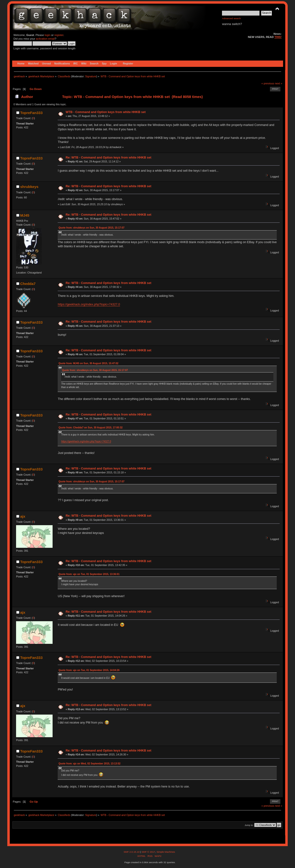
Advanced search (231, 18)
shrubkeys (29, 187)
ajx (23, 516)
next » (279, 83)
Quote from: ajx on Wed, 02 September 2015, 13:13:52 (89, 764)
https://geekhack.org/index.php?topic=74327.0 (89, 304)
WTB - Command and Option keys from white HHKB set (106, 112)
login (48, 35)
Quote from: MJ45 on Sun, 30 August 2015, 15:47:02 (88, 363)
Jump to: (249, 825)
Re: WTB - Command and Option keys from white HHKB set (109, 158)
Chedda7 (28, 284)
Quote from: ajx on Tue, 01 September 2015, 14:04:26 (89, 670)
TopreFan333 (31, 113)
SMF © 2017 (148, 852)
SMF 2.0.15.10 (132, 852)
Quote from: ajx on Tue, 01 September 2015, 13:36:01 (89, 574)
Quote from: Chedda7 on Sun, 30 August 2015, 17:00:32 (90, 428)
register (59, 35)
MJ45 (25, 215)
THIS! (278, 37)
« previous (268, 83)
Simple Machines (166, 852)
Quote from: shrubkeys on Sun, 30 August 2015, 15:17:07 (91, 228)
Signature (91, 76)
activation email (45, 39)
